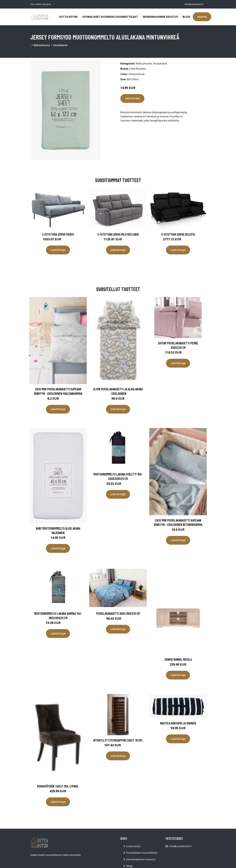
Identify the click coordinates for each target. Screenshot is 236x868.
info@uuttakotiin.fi (194, 4)
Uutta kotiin (68, 17)
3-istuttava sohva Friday (58, 234)
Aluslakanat (61, 45)
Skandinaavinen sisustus (160, 17)
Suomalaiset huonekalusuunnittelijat (110, 17)
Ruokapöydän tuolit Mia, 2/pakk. (58, 786)
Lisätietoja (132, 98)
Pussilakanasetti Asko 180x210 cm (118, 613)
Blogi (186, 17)
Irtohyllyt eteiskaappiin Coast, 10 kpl (118, 740)
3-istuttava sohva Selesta (178, 234)
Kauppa (202, 17)
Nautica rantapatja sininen (178, 723)
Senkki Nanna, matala (178, 659)
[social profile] (54, 4)
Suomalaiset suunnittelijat (142, 853)
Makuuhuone (42, 45)
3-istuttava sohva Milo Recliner (118, 234)
